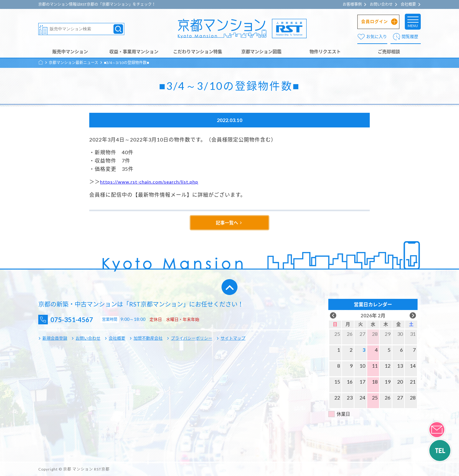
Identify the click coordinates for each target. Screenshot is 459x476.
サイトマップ (233, 338)
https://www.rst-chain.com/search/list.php (153, 181)
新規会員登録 (55, 338)
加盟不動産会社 (148, 338)
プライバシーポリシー (192, 338)
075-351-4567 (77, 320)
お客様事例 (352, 4)
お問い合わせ (381, 4)
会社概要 (408, 4)
